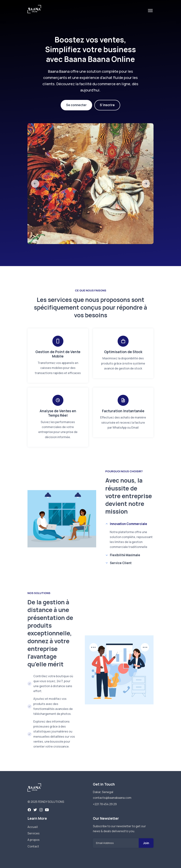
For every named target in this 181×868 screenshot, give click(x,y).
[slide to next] (146, 184)
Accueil (33, 827)
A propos (34, 840)
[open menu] (150, 11)
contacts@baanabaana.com (112, 798)
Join (146, 843)
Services (34, 833)
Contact (33, 846)
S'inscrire (107, 105)
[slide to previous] (35, 184)
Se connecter (76, 105)
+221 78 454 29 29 (105, 804)
